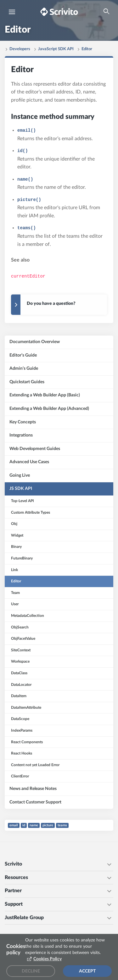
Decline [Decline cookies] (31, 971)
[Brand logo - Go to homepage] (59, 12)
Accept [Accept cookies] (87, 971)
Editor (87, 49)
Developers (20, 49)
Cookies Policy (48, 959)
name (34, 825)
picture (48, 825)
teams (62, 825)
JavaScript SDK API (56, 49)
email (14, 825)
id (24, 825)
